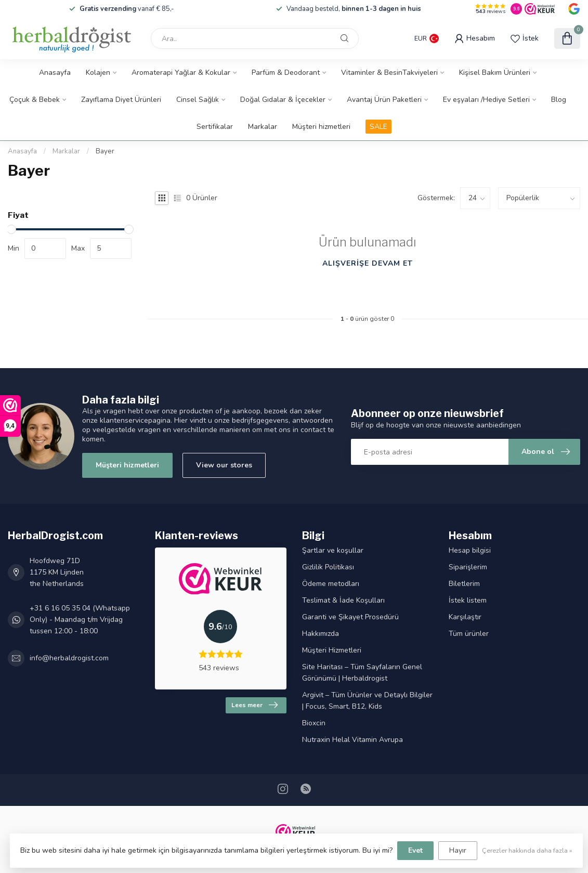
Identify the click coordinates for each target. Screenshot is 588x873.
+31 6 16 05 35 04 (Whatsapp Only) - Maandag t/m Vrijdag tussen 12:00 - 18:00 (80, 620)
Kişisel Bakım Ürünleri (495, 73)
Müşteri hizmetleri (321, 127)
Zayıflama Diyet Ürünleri (121, 100)
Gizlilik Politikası (328, 567)
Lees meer (254, 705)
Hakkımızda (321, 634)
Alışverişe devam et (368, 263)
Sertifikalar (215, 127)
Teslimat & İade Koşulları (343, 600)
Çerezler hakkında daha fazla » (527, 850)
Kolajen (98, 73)
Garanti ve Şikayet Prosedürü (350, 617)
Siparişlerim (468, 567)
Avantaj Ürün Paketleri (384, 100)
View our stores (224, 465)
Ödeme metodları (331, 584)
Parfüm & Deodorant (286, 73)
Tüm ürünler (469, 634)
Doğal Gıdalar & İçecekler (283, 100)
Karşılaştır (465, 617)
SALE (378, 127)
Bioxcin (314, 723)
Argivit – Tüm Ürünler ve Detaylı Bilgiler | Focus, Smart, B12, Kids (367, 701)
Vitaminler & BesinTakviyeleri (389, 73)
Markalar (263, 127)
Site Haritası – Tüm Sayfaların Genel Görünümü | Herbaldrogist (362, 673)
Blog (559, 100)
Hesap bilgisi (470, 550)
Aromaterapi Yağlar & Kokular (181, 73)
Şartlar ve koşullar (333, 550)
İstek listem (468, 600)
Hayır (458, 850)
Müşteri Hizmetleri (332, 650)
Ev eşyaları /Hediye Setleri (486, 100)
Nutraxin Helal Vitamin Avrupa (352, 740)
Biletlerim (464, 584)
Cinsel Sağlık (198, 100)
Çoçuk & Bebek (35, 100)
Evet (415, 850)
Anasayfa (55, 73)
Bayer (105, 151)
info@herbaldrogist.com (69, 658)
